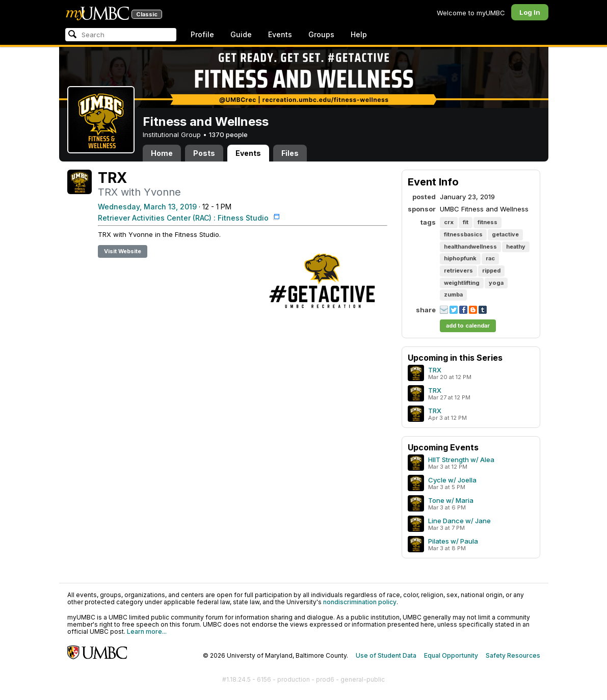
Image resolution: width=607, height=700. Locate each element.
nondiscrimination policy (360, 602)
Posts (204, 153)
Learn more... (147, 631)
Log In (530, 12)
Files (290, 153)
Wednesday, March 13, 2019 (147, 207)
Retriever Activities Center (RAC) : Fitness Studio (184, 218)
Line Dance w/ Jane (459, 521)
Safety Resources (513, 655)
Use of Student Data (386, 655)
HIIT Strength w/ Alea (461, 460)
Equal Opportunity (451, 655)
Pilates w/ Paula (453, 541)
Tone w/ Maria (451, 500)
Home (162, 153)
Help (359, 34)
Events (280, 34)
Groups (321, 34)
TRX (435, 370)
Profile (202, 34)
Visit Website (123, 251)
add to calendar (468, 326)
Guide (241, 34)
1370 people (228, 134)
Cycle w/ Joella (452, 480)
